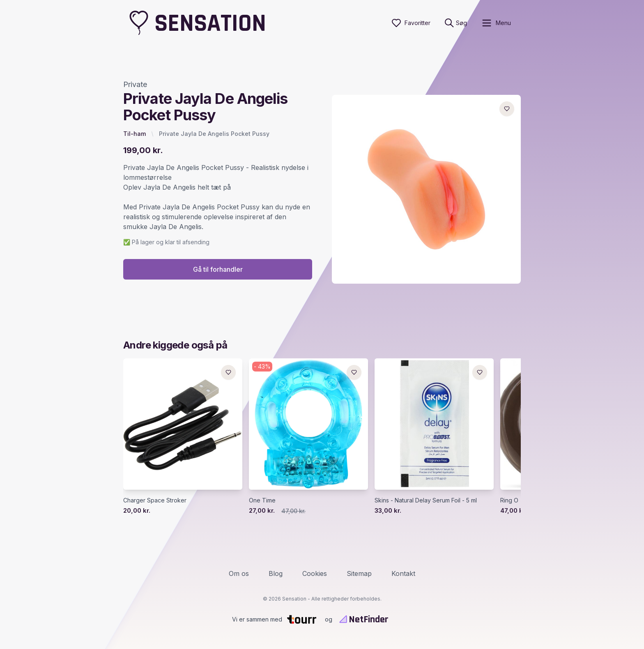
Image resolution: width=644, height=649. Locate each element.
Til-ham (135, 134)
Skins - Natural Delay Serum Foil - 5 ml (426, 501)
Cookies (315, 573)
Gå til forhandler (218, 270)
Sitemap (359, 573)
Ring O (509, 501)
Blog (276, 573)
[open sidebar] (496, 23)
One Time (262, 501)
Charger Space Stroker (155, 501)
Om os (239, 573)
